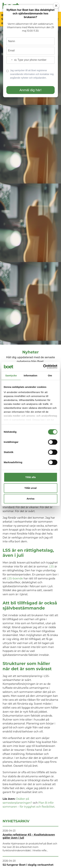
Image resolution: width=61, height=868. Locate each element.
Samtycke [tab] (11, 375)
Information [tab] (31, 375)
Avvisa (31, 499)
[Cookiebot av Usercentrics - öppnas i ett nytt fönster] (43, 367)
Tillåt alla (31, 477)
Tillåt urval (30, 488)
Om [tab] (50, 375)
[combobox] (12, 60)
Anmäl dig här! (30, 90)
